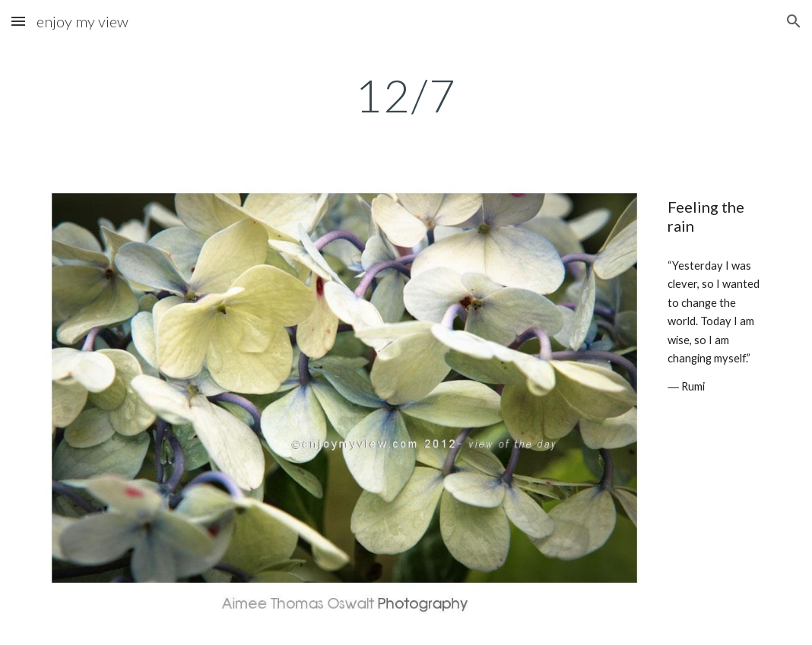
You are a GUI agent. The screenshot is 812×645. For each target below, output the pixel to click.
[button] (18, 21)
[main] (406, 95)
